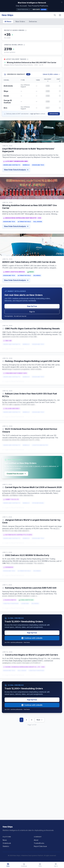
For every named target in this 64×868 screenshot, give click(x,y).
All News (8, 21)
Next (40, 720)
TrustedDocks (24, 9)
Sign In (32, 312)
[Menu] (60, 15)
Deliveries (33, 21)
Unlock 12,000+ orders (51, 74)
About (36, 840)
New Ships (8, 15)
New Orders (20, 21)
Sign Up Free (32, 306)
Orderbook (7, 843)
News (5, 840)
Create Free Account (16, 474)
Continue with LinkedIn (32, 638)
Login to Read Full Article (13, 349)
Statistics (6, 846)
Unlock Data (54, 114)
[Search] (55, 15)
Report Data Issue (40, 846)
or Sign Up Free (31, 349)
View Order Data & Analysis (16, 170)
